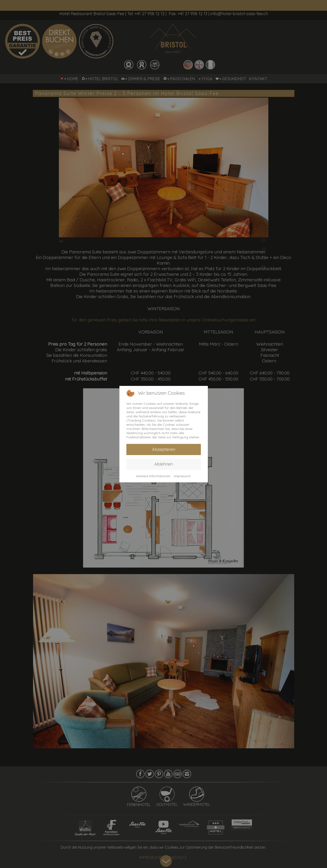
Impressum (182, 476)
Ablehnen (164, 464)
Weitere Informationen (153, 476)
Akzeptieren (164, 449)
